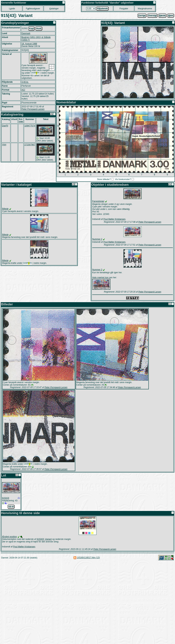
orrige (142, 16)
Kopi (31, 29)
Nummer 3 (97, 270)
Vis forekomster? (123, 179)
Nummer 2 (97, 239)
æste (162, 16)
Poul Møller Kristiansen (114, 219)
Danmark (26, 33)
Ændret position (9, 537)
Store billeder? (104, 179)
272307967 (30, 145)
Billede (5, 209)
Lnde (12, 9)
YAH (4, 145)
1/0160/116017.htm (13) (88, 558)
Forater (124, 9)
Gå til (11, 507)
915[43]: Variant (44, 540)
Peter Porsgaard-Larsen (33, 109)
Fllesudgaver (33, 9)
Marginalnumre (145, 9)
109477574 (30, 126)
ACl (23, 90)
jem (171, 16)
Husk (39, 29)
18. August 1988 (29, 44)
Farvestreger (98, 201)
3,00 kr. (25, 82)
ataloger (54, 9)
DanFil (5, 126)
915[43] (6, 498)
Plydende (102, 9)
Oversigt (152, 16)
